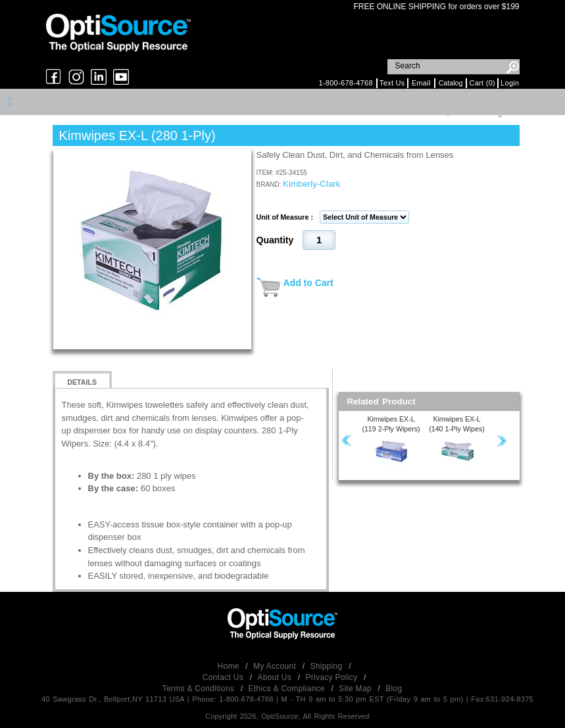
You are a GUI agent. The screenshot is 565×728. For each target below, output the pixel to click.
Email (421, 83)
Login (510, 83)
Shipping (327, 666)
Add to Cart (308, 283)
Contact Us (224, 677)
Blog (394, 689)
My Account (276, 666)
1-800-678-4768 (345, 83)
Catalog (451, 83)
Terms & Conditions (200, 689)
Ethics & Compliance (287, 689)
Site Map (356, 689)
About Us (275, 677)
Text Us (392, 83)
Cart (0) (482, 83)
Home (230, 666)
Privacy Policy (332, 677)
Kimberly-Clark (311, 184)
